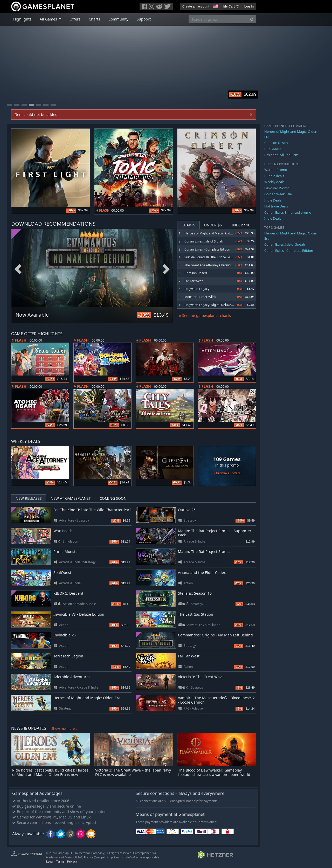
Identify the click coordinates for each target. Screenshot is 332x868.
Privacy (72, 861)
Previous (18, 269)
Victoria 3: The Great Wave (201, 677)
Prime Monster (66, 551)
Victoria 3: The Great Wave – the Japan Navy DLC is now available (133, 772)
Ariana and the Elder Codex (202, 572)
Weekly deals (274, 182)
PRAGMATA (273, 149)
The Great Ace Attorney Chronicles (209, 265)
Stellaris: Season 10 (195, 593)
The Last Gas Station (196, 614)
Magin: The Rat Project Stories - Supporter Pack (215, 533)
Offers (75, 19)
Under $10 (240, 225)
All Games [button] (49, 19)
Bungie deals (274, 176)
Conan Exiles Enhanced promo (288, 212)
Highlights (22, 19)
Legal (50, 861)
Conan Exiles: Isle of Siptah (204, 241)
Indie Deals (273, 200)
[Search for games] (218, 19)
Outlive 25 (187, 510)
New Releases (29, 498)
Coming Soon (113, 498)
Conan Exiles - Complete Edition (207, 249)
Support (144, 19)
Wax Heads (63, 531)
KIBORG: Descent (68, 593)
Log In (249, 6)
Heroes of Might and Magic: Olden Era (212, 233)
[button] (215, 6)
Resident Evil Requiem (281, 155)
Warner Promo (276, 170)
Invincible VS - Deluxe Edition (79, 614)
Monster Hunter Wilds (200, 297)
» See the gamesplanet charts (205, 315)
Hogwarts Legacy (197, 289)
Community (118, 19)
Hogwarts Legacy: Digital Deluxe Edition (213, 305)
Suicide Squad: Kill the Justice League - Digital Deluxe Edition (228, 257)
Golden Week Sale (278, 194)
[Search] (252, 19)
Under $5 (213, 225)
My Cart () (231, 6)
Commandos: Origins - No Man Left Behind (215, 635)
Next (166, 269)
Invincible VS (65, 635)
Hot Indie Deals (276, 206)
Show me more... (64, 728)
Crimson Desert (196, 273)
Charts (94, 19)
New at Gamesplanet (71, 498)
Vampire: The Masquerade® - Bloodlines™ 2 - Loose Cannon (216, 700)
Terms (60, 861)
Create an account (196, 6)
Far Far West (193, 281)
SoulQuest (62, 572)
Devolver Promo (277, 188)
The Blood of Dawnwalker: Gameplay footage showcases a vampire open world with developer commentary (214, 775)
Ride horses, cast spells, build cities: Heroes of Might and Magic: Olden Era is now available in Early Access (50, 775)
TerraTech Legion (68, 656)
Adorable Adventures (72, 677)
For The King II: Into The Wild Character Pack (92, 510)
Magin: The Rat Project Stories (204, 551)
